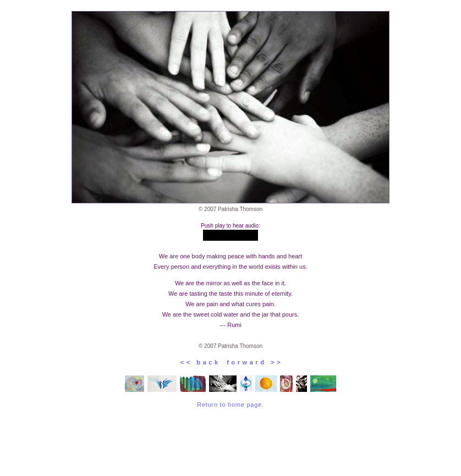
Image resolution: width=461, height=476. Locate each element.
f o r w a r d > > (251, 362)
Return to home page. (231, 405)
